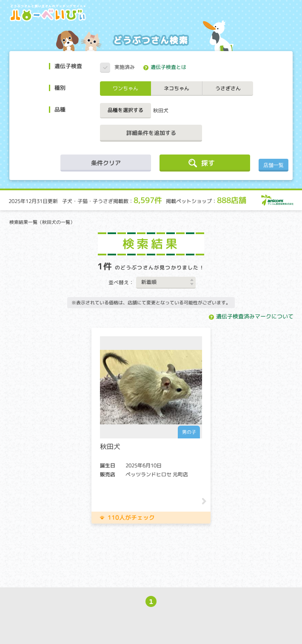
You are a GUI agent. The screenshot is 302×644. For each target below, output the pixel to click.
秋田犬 (161, 110)
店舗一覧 (274, 165)
